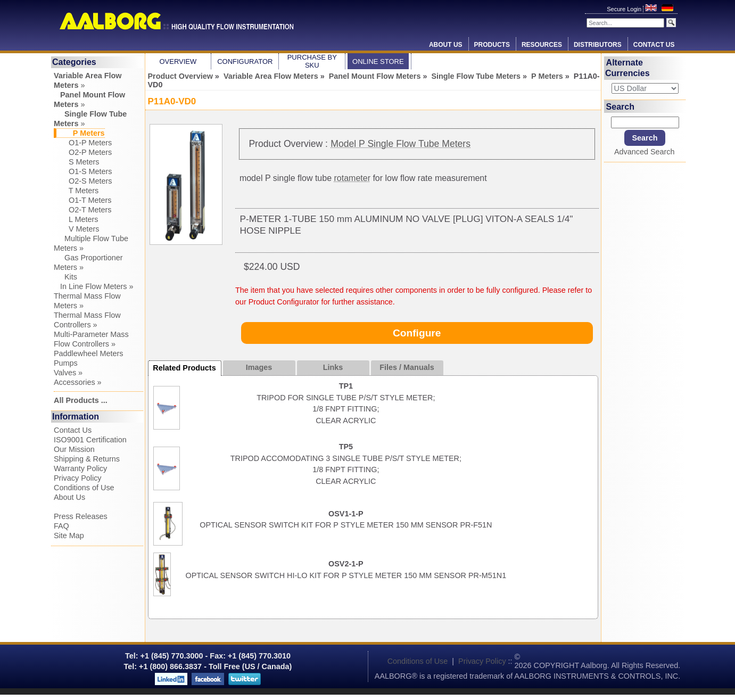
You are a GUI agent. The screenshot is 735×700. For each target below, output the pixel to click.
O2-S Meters (83, 181)
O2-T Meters (83, 210)
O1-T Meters (83, 200)
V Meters (77, 229)
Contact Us (654, 45)
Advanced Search (645, 152)
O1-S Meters (83, 171)
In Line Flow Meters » (94, 286)
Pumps (66, 363)
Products (492, 45)
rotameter (352, 178)
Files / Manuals (407, 367)
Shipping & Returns (87, 459)
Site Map (69, 536)
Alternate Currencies (627, 68)
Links (333, 367)
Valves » (68, 373)
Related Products (184, 368)
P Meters (547, 76)
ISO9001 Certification (90, 440)
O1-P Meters (83, 143)
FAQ (61, 526)
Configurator (245, 61)
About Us (446, 45)
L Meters (76, 219)
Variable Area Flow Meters (271, 76)
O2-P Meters (83, 152)
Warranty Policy (80, 468)
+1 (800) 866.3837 (170, 666)
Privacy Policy (78, 478)
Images (259, 367)
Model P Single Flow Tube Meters (400, 144)
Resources (542, 45)
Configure (417, 333)
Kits (65, 277)
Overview (178, 61)
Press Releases (81, 516)
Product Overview (180, 76)
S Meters (77, 162)
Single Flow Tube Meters (476, 76)
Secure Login (625, 9)
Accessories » (78, 382)
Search (620, 106)
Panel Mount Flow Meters (375, 76)
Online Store (378, 61)
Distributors (598, 45)
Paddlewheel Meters (88, 353)
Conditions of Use (84, 488)
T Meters (76, 191)
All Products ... (81, 400)
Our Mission (74, 449)
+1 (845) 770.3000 (171, 656)
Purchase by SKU (312, 61)
